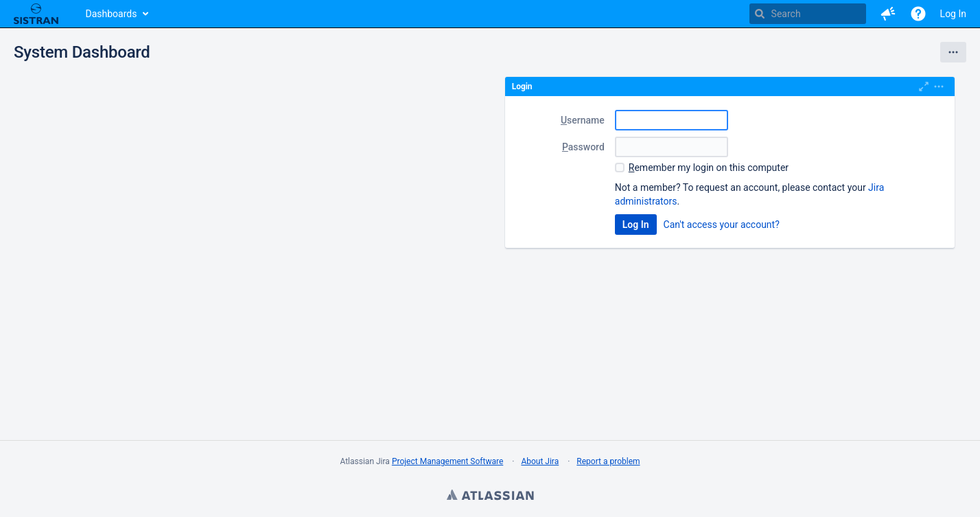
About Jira (540, 461)
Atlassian (490, 496)
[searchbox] (808, 14)
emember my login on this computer (709, 168)
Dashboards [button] (112, 14)
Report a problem (608, 461)
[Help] (918, 14)
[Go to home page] (36, 14)
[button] (888, 14)
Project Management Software (447, 461)
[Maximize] (924, 87)
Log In (953, 14)
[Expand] (939, 87)
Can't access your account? (722, 225)
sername (583, 120)
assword (583, 147)
